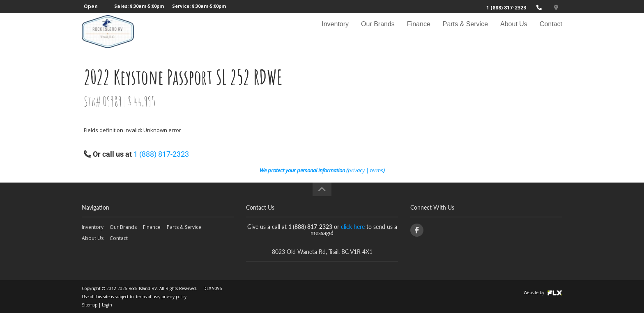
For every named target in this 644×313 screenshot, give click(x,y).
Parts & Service (465, 31)
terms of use (147, 297)
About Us (514, 31)
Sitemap (90, 305)
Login (107, 305)
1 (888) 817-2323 (506, 8)
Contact (551, 31)
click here (353, 227)
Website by (543, 292)
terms (377, 170)
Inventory (335, 31)
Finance (419, 31)
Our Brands (378, 31)
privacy (356, 170)
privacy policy (174, 297)
